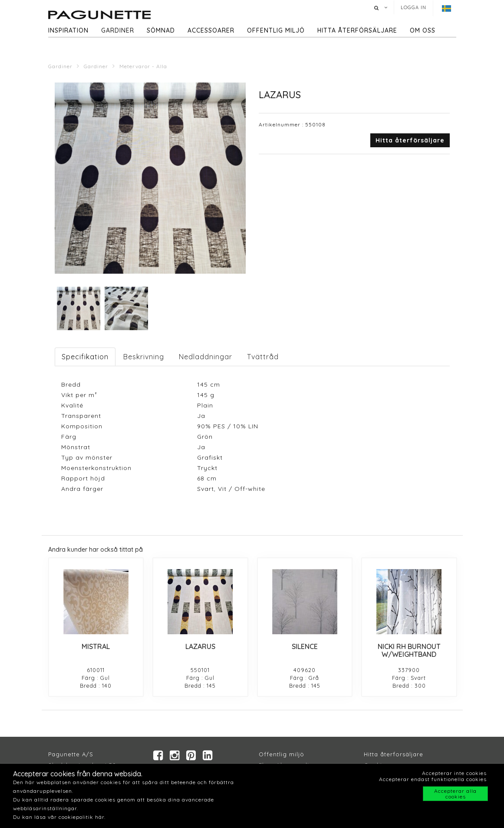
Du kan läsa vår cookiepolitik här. (59, 817)
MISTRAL (96, 646)
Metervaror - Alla (143, 66)
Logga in (413, 7)
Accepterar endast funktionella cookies (433, 779)
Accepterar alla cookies (455, 794)
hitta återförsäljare (357, 30)
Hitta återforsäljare (394, 754)
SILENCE (305, 646)
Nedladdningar (206, 357)
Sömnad (161, 30)
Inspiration (68, 30)
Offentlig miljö (276, 30)
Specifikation (85, 357)
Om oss (423, 30)
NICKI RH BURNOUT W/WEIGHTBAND (409, 650)
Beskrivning (144, 357)
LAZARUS (200, 646)
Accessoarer (211, 30)
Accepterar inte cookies (454, 773)
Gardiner (118, 30)
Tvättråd (263, 357)
